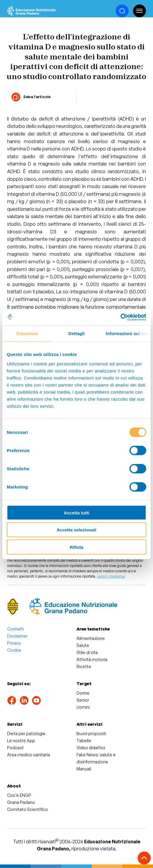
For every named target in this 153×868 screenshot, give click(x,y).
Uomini (83, 707)
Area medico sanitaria (29, 755)
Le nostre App (21, 741)
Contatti (15, 629)
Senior (83, 700)
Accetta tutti (77, 512)
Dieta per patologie (26, 734)
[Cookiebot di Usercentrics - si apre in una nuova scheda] (120, 317)
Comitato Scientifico (28, 809)
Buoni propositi (91, 734)
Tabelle (84, 741)
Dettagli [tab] (76, 333)
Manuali (84, 769)
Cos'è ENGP (19, 795)
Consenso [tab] (27, 333)
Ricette (84, 667)
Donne (83, 693)
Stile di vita (87, 652)
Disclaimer (17, 636)
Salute (83, 645)
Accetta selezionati (76, 530)
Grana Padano (21, 802)
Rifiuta (77, 547)
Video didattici (91, 748)
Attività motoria (92, 659)
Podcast (15, 748)
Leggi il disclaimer (111, 576)
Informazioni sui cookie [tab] (128, 333)
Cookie (14, 650)
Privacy (14, 643)
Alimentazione (91, 638)
